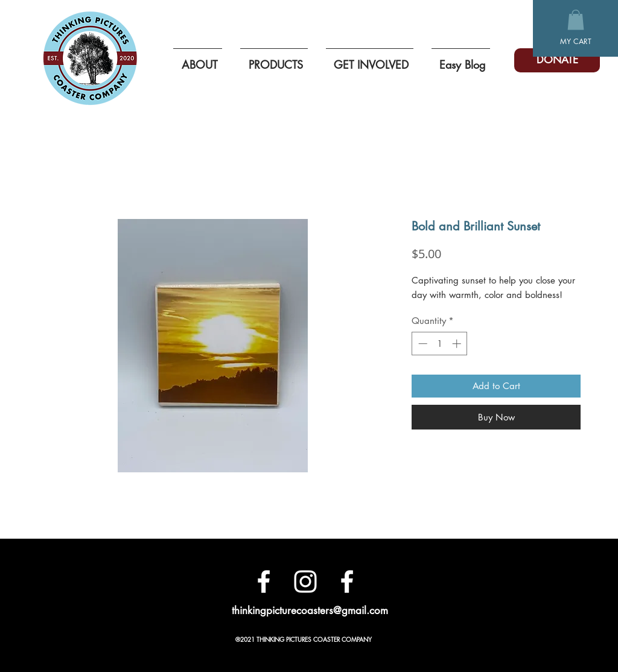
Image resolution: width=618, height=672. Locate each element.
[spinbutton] (440, 344)
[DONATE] (557, 60)
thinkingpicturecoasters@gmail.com (310, 610)
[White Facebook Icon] (347, 582)
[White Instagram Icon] (305, 582)
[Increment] (458, 344)
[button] (576, 20)
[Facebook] (264, 582)
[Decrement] (422, 344)
